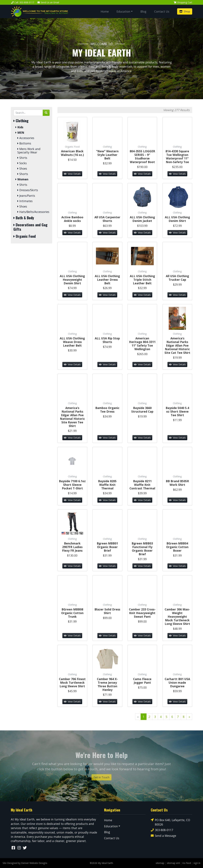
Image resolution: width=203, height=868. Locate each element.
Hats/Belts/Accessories (33, 212)
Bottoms (24, 143)
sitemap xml (173, 863)
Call (22, 2)
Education (123, 11)
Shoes (22, 169)
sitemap (160, 863)
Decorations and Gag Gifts (30, 227)
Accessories (26, 138)
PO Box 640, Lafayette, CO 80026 (170, 822)
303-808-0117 (162, 830)
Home (105, 11)
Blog (143, 11)
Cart (183, 2)
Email (48, 2)
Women (22, 179)
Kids (19, 127)
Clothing (21, 121)
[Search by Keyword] (28, 113)
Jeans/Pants (26, 196)
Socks (22, 163)
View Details (72, 174)
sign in (197, 863)
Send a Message (163, 836)
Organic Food (25, 236)
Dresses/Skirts (28, 190)
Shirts (22, 158)
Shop (185, 11)
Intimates (25, 201)
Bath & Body (24, 218)
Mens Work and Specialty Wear (29, 151)
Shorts (23, 174)
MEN (20, 133)
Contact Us (162, 11)
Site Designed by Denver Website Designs (25, 863)
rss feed (187, 863)
